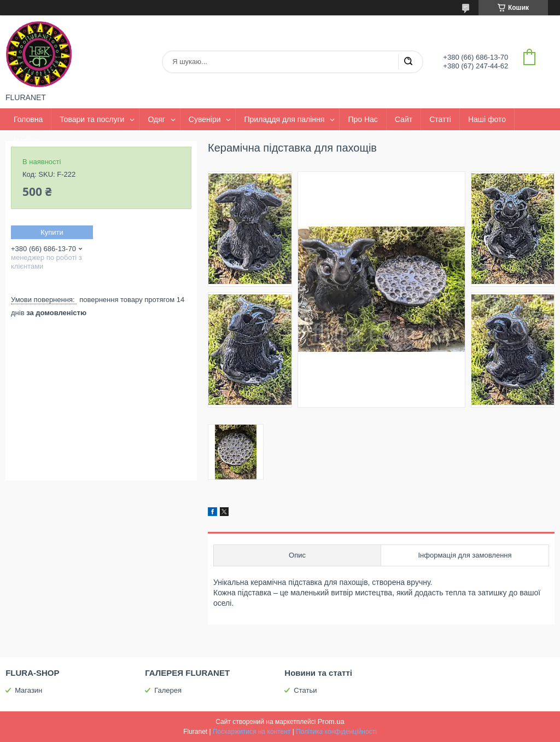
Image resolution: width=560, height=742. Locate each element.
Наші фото (487, 119)
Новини (27, 141)
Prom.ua (331, 721)
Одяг (156, 119)
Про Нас (363, 119)
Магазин (28, 690)
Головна (28, 119)
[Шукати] (408, 62)
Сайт (404, 119)
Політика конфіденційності (336, 732)
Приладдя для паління (284, 119)
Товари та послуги (92, 119)
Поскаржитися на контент (252, 732)
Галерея (168, 690)
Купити (52, 232)
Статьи (305, 690)
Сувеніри (205, 119)
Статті (440, 119)
